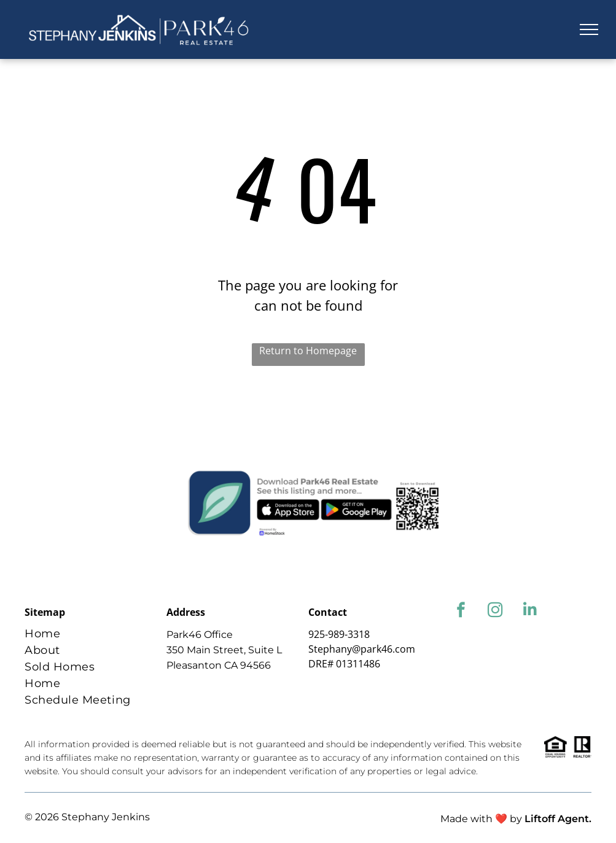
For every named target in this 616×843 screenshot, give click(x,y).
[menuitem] (91, 634)
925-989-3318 (339, 634)
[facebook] (461, 612)
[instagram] (495, 612)
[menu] (589, 29)
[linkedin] (530, 612)
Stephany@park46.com (362, 649)
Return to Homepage (308, 351)
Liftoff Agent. (558, 819)
